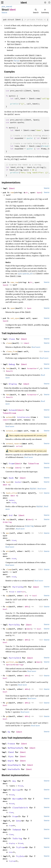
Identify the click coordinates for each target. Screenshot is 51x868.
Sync (11, 756)
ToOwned (17, 830)
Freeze (11, 744)
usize (19, 446)
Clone (12, 339)
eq (7, 596)
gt (7, 703)
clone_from (12, 351)
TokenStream (9, 413)
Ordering (7, 522)
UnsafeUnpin (14, 765)
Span (39, 192)
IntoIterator (24, 417)
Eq (9, 732)
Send (11, 752)
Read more (36, 347)
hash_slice (12, 493)
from (8, 468)
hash (8, 482)
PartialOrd (15, 658)
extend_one (12, 431)
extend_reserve (14, 444)
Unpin (11, 761)
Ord (11, 515)
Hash (11, 478)
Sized (14, 503)
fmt (8, 368)
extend (9, 417)
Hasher (18, 482)
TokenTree (34, 464)
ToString (17, 838)
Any (14, 781)
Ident (24, 3)
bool (35, 596)
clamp (9, 569)
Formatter (32, 368)
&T (26, 596)
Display (13, 384)
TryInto (20, 856)
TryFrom (20, 847)
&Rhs (27, 607)
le (7, 689)
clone (9, 343)
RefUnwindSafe (16, 748)
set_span (15, 318)
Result (9, 371)
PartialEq (18, 587)
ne (7, 607)
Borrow (16, 790)
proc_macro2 (7, 7)
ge (7, 716)
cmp (8, 519)
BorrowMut (18, 799)
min (8, 551)
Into (18, 821)
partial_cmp (12, 662)
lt (7, 676)
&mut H (6, 485)
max (8, 533)
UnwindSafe (14, 769)
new (12, 192)
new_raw (14, 282)
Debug (12, 364)
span (13, 308)
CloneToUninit (20, 808)
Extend (12, 410)
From (11, 464)
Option (9, 665)
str (26, 192)
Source (4, 13)
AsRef (19, 592)
